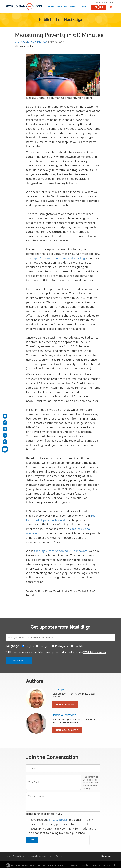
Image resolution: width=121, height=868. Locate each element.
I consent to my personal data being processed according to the (58, 652)
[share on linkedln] (5, 435)
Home (51, 7)
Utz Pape (20, 42)
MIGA (50, 865)
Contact (84, 7)
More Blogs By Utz (65, 704)
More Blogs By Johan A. (67, 730)
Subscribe (19, 660)
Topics (73, 7)
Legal (8, 856)
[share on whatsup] (5, 442)
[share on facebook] (5, 423)
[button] (111, 7)
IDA (39, 865)
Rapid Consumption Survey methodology (59, 258)
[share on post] (5, 429)
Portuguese (62, 646)
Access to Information (37, 856)
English (30, 46)
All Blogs (62, 7)
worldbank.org (104, 2)
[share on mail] (5, 416)
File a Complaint (108, 856)
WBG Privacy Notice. (95, 652)
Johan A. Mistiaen (37, 42)
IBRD (32, 865)
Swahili (79, 646)
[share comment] (5, 449)
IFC (44, 865)
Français (45, 646)
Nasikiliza (73, 20)
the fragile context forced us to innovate (61, 551)
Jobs (51, 856)
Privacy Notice (58, 820)
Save (32, 840)
